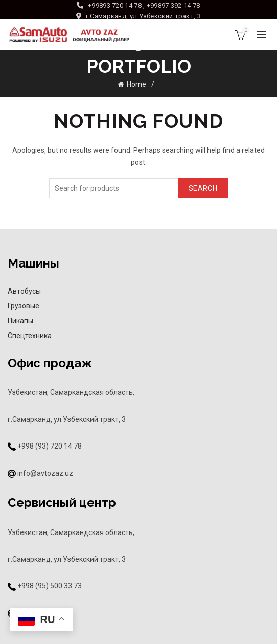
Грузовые (24, 306)
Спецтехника (30, 336)
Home (136, 84)
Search (203, 188)
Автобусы (24, 291)
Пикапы (20, 321)
